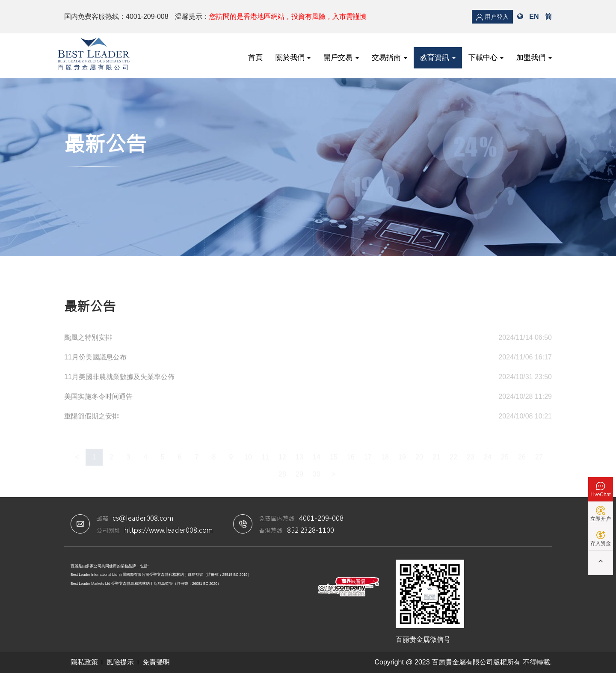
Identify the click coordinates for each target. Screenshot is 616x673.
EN (534, 16)
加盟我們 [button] (534, 58)
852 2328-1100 (311, 530)
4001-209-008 (321, 518)
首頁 (255, 58)
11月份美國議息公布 (95, 360)
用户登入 (492, 17)
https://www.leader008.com (169, 530)
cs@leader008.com (143, 518)
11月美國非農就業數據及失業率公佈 (119, 379)
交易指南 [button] (389, 58)
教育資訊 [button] (438, 58)
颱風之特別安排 (88, 340)
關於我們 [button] (293, 58)
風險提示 (120, 662)
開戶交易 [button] (341, 58)
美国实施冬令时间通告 (98, 399)
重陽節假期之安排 (92, 419)
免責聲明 (156, 662)
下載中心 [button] (486, 58)
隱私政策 (84, 662)
